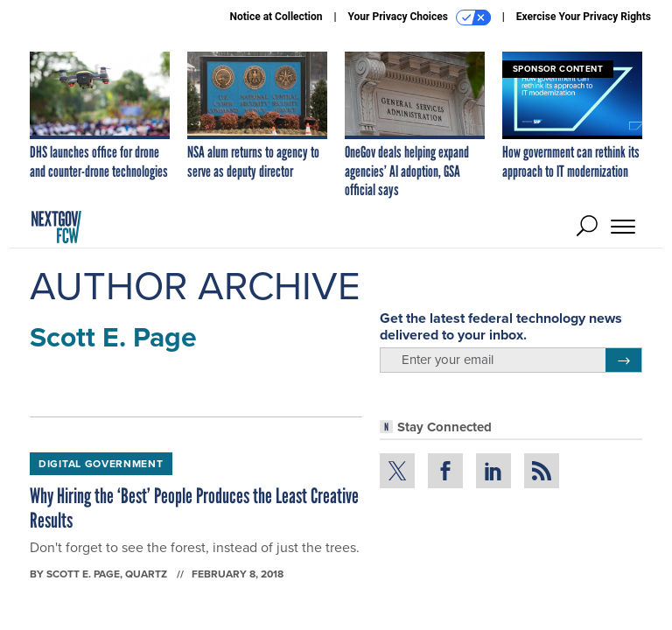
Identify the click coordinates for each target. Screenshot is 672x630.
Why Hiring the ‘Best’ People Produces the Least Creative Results (194, 508)
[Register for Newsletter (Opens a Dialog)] (623, 360)
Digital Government (101, 464)
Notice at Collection (276, 17)
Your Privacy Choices (420, 17)
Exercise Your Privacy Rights (584, 17)
